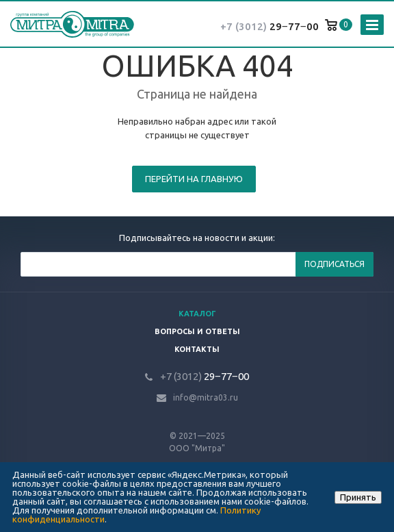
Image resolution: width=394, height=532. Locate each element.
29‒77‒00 (270, 26)
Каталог (197, 314)
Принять (358, 497)
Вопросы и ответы (197, 331)
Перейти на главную (194, 179)
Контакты (197, 349)
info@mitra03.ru (206, 397)
